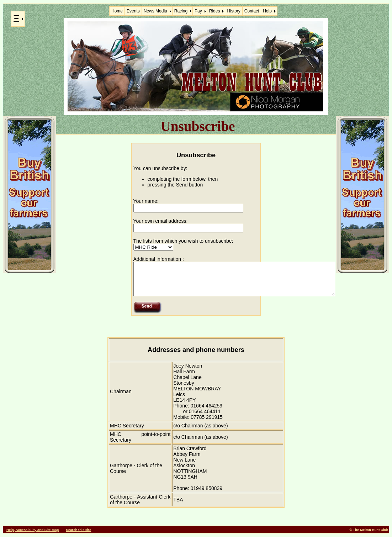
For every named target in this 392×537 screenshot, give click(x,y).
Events (133, 11)
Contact (252, 11)
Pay (198, 11)
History (234, 11)
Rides (215, 11)
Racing (181, 11)
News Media (155, 11)
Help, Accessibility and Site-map (33, 530)
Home (117, 11)
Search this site (78, 530)
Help (267, 11)
